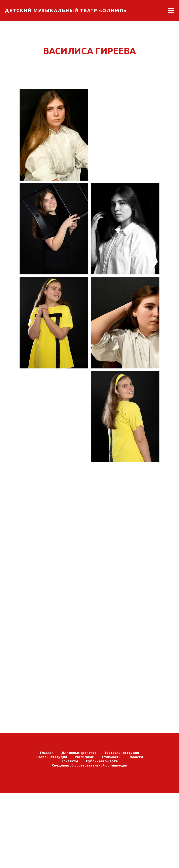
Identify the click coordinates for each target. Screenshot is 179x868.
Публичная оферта (102, 761)
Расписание (84, 757)
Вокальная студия (52, 757)
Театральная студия (122, 753)
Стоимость (111, 757)
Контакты (70, 761)
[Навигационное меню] (171, 10)
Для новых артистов (79, 753)
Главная (47, 753)
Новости (136, 757)
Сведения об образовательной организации (90, 765)
